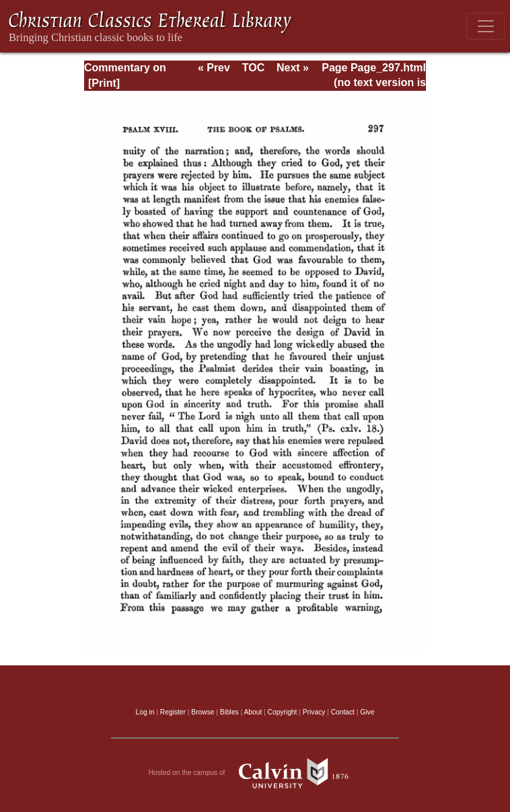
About (253, 712)
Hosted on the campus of (255, 773)
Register (173, 712)
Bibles (229, 712)
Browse (203, 712)
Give (367, 712)
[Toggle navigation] (486, 26)
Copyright (283, 712)
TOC (253, 68)
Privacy (314, 712)
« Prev (214, 68)
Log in (145, 712)
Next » (293, 68)
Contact (343, 712)
